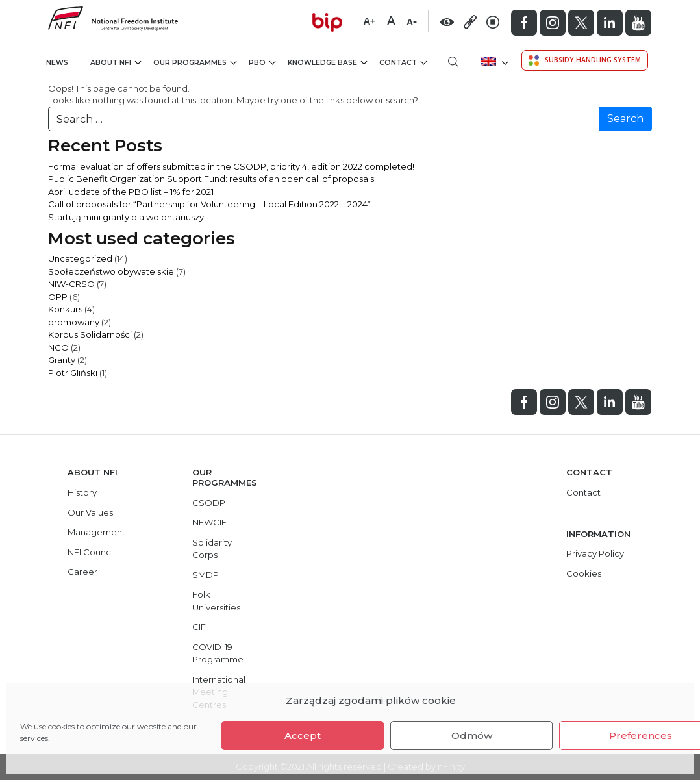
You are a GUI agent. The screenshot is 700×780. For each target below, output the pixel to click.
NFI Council (91, 552)
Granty (62, 360)
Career (82, 572)
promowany (74, 322)
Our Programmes (195, 63)
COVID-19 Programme (218, 653)
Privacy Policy (595, 553)
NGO (58, 347)
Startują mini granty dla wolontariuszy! (127, 217)
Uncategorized (80, 258)
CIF (199, 627)
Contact (403, 63)
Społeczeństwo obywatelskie (111, 271)
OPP (58, 297)
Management (96, 532)
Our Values (90, 512)
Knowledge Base (327, 63)
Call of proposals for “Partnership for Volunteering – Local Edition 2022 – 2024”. (210, 204)
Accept (303, 736)
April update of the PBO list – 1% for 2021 (131, 192)
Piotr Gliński (73, 373)
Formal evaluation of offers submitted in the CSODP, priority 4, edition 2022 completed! (231, 166)
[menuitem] (493, 61)
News (57, 63)
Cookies (584, 573)
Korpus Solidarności (90, 334)
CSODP (209, 503)
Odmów (472, 736)
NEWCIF (209, 522)
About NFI (116, 63)
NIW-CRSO (71, 284)
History (82, 492)
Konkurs (65, 309)
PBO (262, 63)
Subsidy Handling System (585, 60)
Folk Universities (216, 601)
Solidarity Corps (212, 549)
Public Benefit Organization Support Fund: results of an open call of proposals (211, 179)
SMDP (206, 575)
